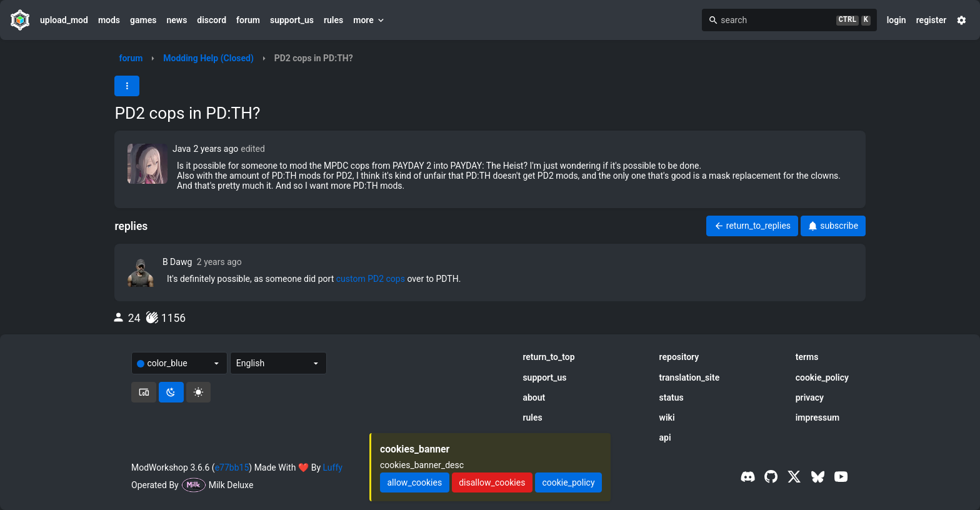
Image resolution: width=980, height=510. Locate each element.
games (143, 20)
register (932, 20)
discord (212, 20)
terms (807, 357)
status (672, 397)
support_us (292, 20)
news (177, 20)
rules (333, 20)
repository (679, 357)
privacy (810, 397)
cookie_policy (822, 377)
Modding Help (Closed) (208, 58)
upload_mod (64, 20)
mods (109, 20)
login (897, 20)
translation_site (690, 377)
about (534, 397)
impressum (818, 417)
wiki (667, 417)
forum (248, 20)
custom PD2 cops (371, 279)
